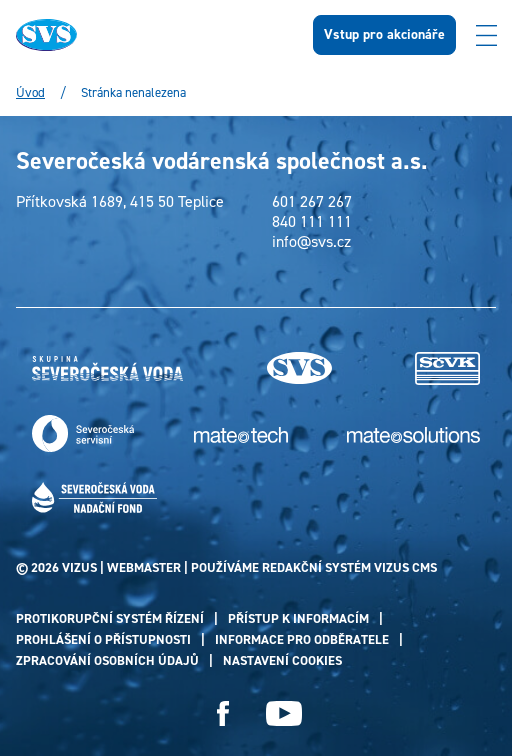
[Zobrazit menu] (486, 35)
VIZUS (79, 567)
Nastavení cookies (282, 660)
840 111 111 (312, 222)
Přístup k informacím (298, 618)
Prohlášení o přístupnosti (103, 639)
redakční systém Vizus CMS (349, 567)
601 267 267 (312, 202)
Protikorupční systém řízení (110, 618)
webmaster (144, 567)
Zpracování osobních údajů (107, 660)
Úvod (30, 93)
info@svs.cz (311, 242)
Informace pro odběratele (302, 639)
